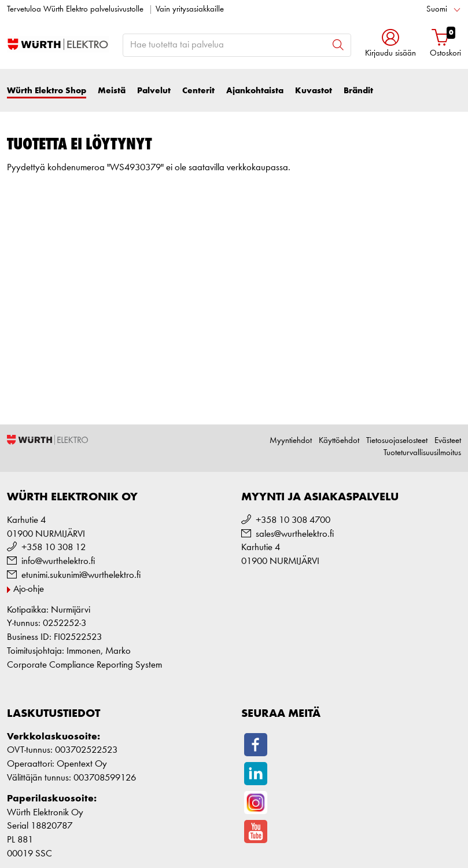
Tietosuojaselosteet (397, 441)
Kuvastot (314, 91)
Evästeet (448, 441)
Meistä (112, 91)
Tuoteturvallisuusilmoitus (422, 453)
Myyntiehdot (291, 441)
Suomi (437, 10)
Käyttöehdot (339, 441)
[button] (390, 44)
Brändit (358, 91)
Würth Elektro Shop (47, 91)
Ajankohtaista (255, 91)
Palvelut (154, 91)
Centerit (198, 91)
